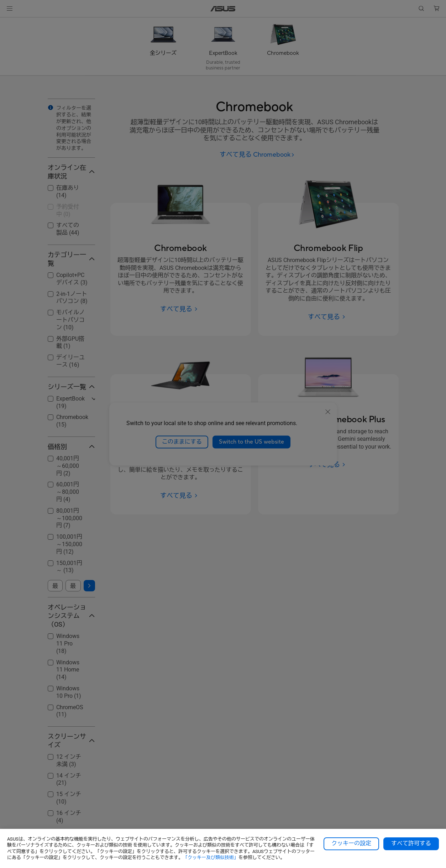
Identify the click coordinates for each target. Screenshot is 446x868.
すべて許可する (411, 843)
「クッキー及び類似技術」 (211, 857)
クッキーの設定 (351, 843)
